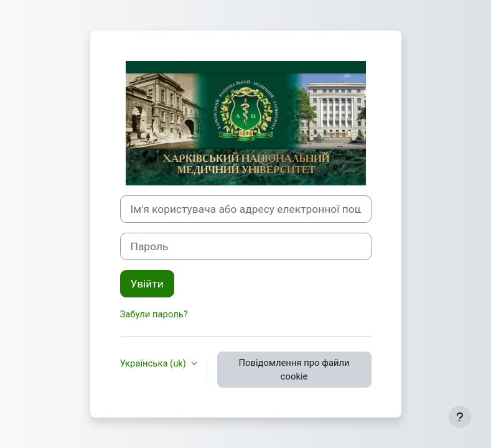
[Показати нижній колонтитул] (460, 417)
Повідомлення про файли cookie (294, 370)
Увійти (147, 284)
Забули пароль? (154, 314)
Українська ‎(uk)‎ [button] (154, 363)
